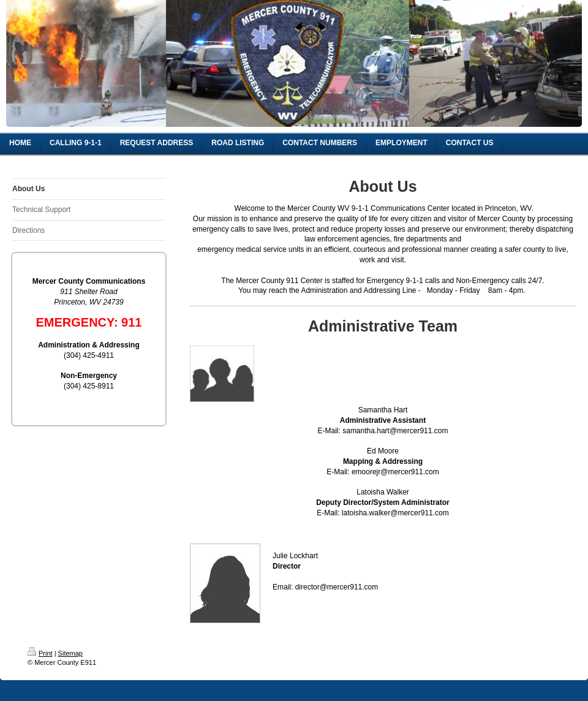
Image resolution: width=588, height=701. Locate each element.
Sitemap (70, 653)
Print (40, 653)
